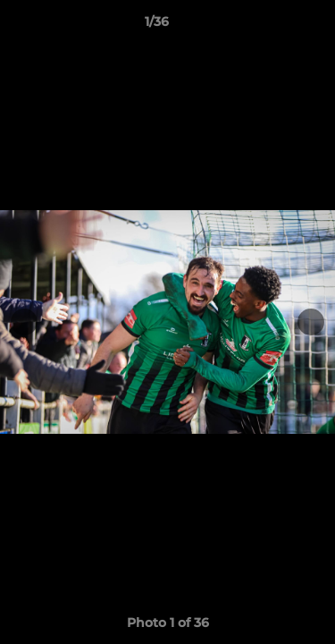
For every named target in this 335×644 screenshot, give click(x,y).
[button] (271, 26)
